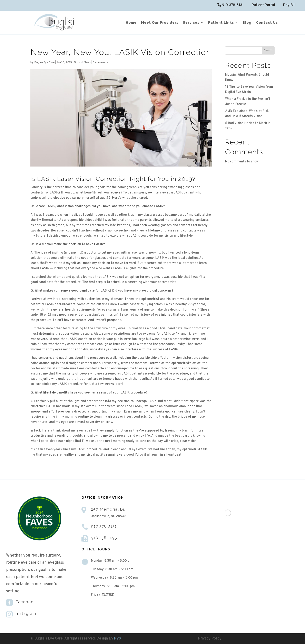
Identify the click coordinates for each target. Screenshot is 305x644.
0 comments (100, 62)
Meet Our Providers (160, 23)
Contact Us (267, 23)
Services (191, 23)
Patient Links (221, 23)
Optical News (82, 62)
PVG (118, 639)
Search (268, 50)
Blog (247, 23)
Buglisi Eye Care (44, 62)
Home (131, 23)
